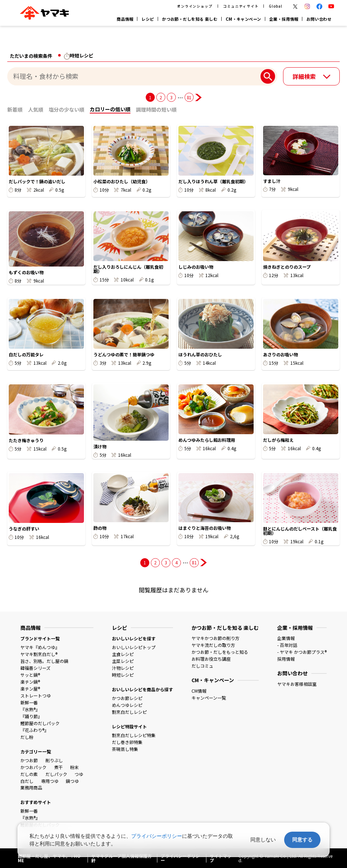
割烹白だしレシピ (129, 712)
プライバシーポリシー (157, 836)
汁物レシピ (123, 668)
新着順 (15, 109)
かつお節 (29, 760)
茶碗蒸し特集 (125, 749)
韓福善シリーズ (35, 668)
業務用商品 (31, 787)
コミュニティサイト (241, 6)
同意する (302, 840)
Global (276, 6)
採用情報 (286, 659)
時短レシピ (123, 675)
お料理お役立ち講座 (211, 659)
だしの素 (29, 774)
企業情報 (286, 638)
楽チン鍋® (30, 682)
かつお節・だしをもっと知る (220, 652)
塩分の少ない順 (66, 109)
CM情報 (199, 691)
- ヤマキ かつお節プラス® (302, 652)
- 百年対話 (287, 645)
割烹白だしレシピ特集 (134, 735)
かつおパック (33, 767)
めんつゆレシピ (127, 705)
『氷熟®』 (30, 709)
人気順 (36, 109)
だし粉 (27, 737)
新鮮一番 (29, 702)
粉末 (74, 767)
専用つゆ (50, 781)
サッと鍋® (30, 675)
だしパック (56, 774)
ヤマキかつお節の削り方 (215, 638)
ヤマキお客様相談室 (297, 684)
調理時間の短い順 (156, 109)
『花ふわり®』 (35, 730)
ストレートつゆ (36, 695)
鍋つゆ (72, 781)
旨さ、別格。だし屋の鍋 (44, 661)
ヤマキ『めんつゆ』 (40, 647)
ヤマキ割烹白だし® (39, 654)
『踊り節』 (31, 716)
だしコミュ (202, 666)
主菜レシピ (123, 661)
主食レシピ (123, 654)
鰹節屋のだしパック (40, 723)
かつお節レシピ (127, 698)
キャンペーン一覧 (209, 698)
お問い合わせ (319, 19)
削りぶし (54, 760)
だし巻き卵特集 (127, 742)
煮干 (58, 767)
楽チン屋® (30, 689)
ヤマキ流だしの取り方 (213, 645)
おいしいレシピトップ (134, 647)
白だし (27, 781)
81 (189, 97)
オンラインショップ (195, 6)
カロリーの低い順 (110, 109)
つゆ (79, 774)
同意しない (263, 840)
